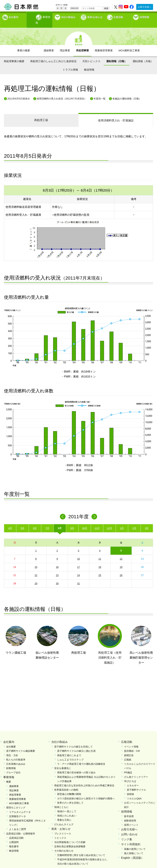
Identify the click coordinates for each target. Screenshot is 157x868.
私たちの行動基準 (16, 753)
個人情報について (134, 847)
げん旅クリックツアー (136, 771)
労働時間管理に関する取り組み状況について (81, 849)
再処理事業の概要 (14, 55)
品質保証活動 (16, 832)
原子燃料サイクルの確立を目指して (73, 740)
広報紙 (128, 753)
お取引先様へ (145, 7)
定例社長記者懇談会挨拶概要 (70, 840)
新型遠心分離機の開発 (69, 788)
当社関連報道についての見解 (70, 836)
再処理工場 (41, 114)
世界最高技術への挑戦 (66, 784)
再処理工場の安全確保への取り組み (76, 766)
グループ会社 (13, 766)
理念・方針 (12, 749)
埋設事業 (65, 44)
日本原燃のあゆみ (16, 758)
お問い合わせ (129, 828)
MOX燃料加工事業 (129, 44)
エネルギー (133, 779)
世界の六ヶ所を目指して (70, 797)
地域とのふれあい (67, 809)
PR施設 (128, 766)
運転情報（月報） (143, 55)
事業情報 (40, 16)
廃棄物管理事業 (104, 44)
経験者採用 (130, 814)
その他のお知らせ (64, 845)
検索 (106, 8)
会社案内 (14, 16)
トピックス (60, 832)
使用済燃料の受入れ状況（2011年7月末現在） (62, 92)
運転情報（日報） (117, 55)
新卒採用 (129, 810)
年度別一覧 (100, 92)
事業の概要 (24, 44)
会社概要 (11, 740)
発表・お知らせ (61, 823)
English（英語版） (132, 852)
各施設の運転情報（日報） (127, 92)
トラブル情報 (70, 63)
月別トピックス (91, 55)
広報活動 (118, 16)
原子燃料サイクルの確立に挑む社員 (76, 745)
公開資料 (14, 836)
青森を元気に (64, 814)
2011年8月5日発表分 (19, 92)
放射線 (130, 788)
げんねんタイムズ (64, 818)
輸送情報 (89, 63)
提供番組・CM (132, 745)
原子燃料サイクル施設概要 (21, 745)
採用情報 (144, 16)
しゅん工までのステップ (70, 753)
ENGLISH (74, 8)
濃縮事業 (49, 44)
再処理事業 (82, 44)
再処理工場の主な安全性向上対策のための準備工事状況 (84, 779)
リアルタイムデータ (20, 806)
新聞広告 (129, 749)
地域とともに (61, 801)
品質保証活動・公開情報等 (21, 827)
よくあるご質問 (18, 823)
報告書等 (14, 840)
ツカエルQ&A (134, 792)
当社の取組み (68, 16)
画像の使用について (135, 843)
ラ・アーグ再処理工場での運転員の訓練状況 (81, 758)
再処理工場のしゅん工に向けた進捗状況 (53, 55)
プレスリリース (63, 827)
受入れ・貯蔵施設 (116, 114)
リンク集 (127, 833)
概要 (9, 776)
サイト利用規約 (131, 838)
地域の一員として (67, 805)
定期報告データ (18, 810)
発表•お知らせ (95, 16)
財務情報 (11, 762)
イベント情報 (131, 740)
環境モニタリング (16, 802)
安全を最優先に (63, 762)
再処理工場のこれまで (69, 749)
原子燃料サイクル (136, 784)
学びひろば (130, 775)
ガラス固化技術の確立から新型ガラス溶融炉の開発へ (86, 792)
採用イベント (131, 819)
